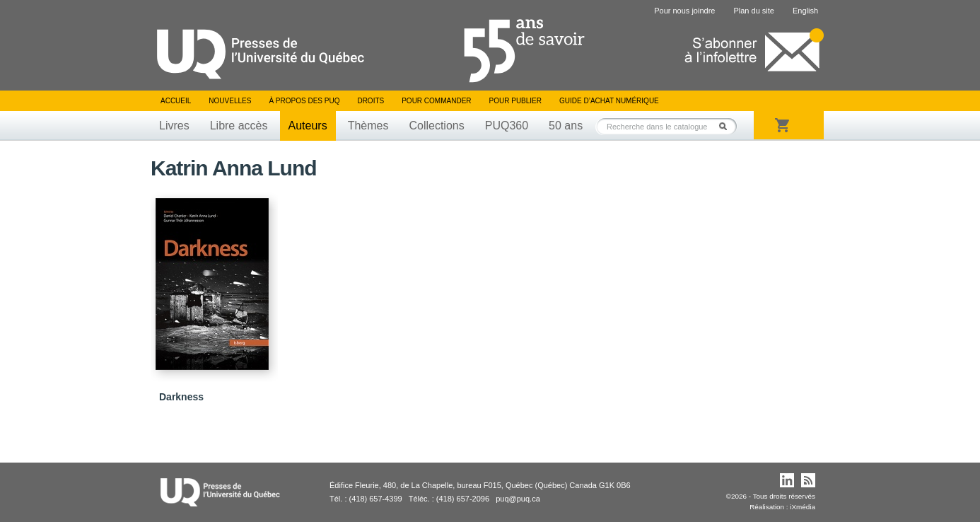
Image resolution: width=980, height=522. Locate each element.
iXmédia (803, 507)
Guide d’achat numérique (609, 101)
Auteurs (308, 126)
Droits (371, 101)
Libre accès (239, 126)
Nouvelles (230, 101)
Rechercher (727, 126)
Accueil (176, 101)
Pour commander (436, 101)
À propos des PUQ (304, 101)
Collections (436, 126)
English (805, 11)
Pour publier (515, 101)
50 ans (566, 126)
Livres (174, 126)
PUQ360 (507, 126)
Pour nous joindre (684, 11)
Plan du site (753, 11)
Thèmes (368, 126)
